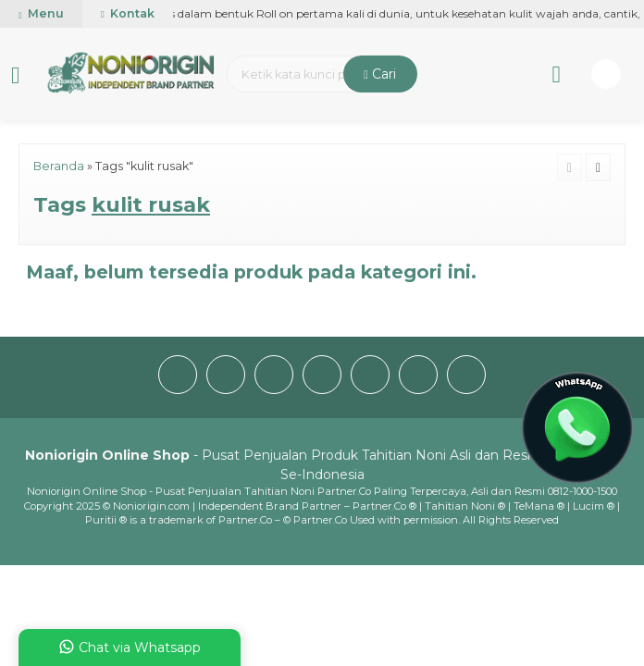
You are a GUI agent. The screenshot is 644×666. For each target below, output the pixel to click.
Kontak (128, 13)
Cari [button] (380, 74)
